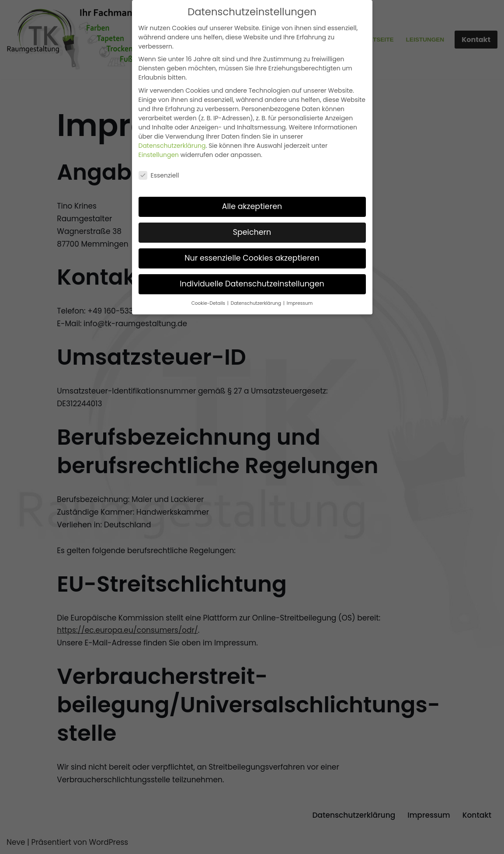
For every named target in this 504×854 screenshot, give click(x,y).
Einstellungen (159, 155)
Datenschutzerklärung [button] (257, 303)
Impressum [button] (300, 303)
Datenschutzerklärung (172, 146)
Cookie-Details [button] (209, 303)
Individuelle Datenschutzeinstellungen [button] (252, 284)
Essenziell (159, 175)
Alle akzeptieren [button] (252, 206)
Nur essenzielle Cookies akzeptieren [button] (252, 258)
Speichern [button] (252, 232)
